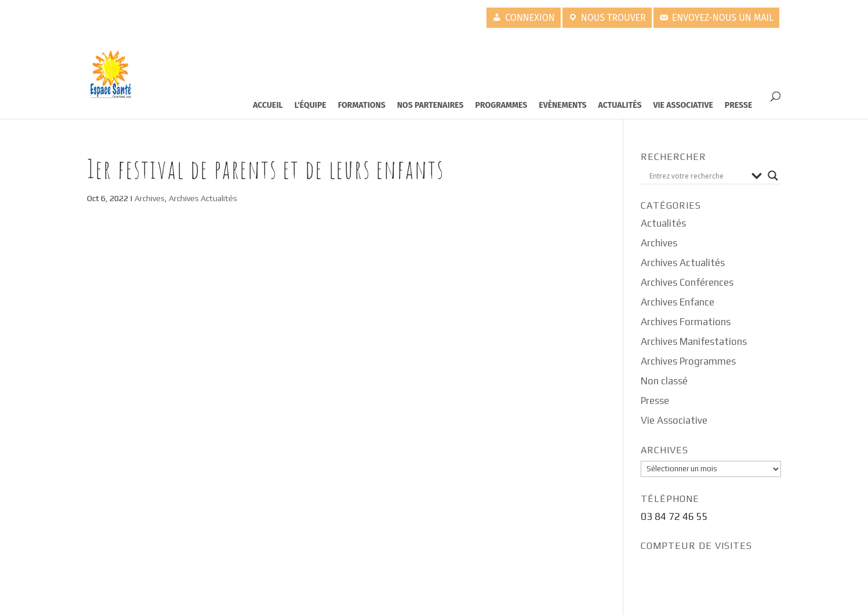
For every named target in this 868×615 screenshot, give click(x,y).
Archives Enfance (678, 302)
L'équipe (310, 105)
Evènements (562, 105)
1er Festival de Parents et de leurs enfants (266, 169)
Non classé (664, 381)
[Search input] (698, 176)
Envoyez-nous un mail (723, 18)
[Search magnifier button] (773, 176)
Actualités (620, 105)
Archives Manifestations (694, 341)
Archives (150, 198)
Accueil (268, 105)
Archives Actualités (203, 198)
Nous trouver (613, 18)
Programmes (502, 105)
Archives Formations (686, 322)
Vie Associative (683, 105)
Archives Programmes (688, 361)
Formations (362, 105)
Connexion (530, 18)
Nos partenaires (431, 105)
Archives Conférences (687, 282)
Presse (739, 105)
